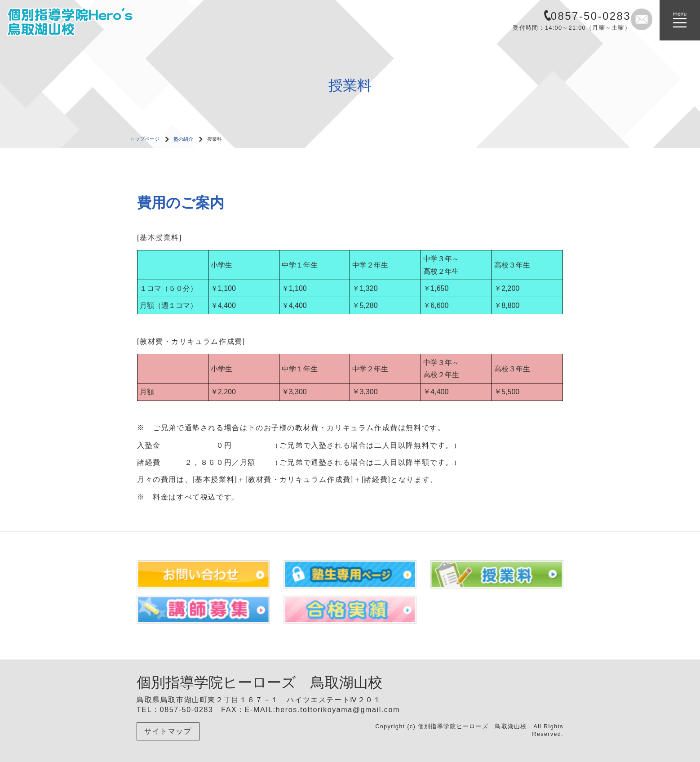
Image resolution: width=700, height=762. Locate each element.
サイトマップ (168, 731)
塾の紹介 (183, 139)
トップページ (145, 139)
